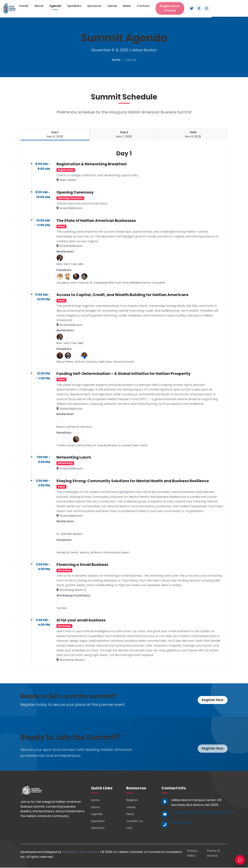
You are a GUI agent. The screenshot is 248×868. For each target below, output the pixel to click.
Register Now (212, 700)
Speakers (74, 6)
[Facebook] (199, 8)
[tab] (55, 135)
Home (24, 6)
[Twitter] (192, 8)
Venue (112, 6)
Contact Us (134, 821)
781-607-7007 (182, 823)
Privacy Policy (192, 854)
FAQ (129, 828)
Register (132, 800)
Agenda (55, 6)
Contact (143, 6)
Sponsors (94, 6)
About (39, 6)
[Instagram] (206, 8)
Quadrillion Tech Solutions (81, 852)
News (127, 6)
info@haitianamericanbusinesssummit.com (203, 813)
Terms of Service (213, 854)
